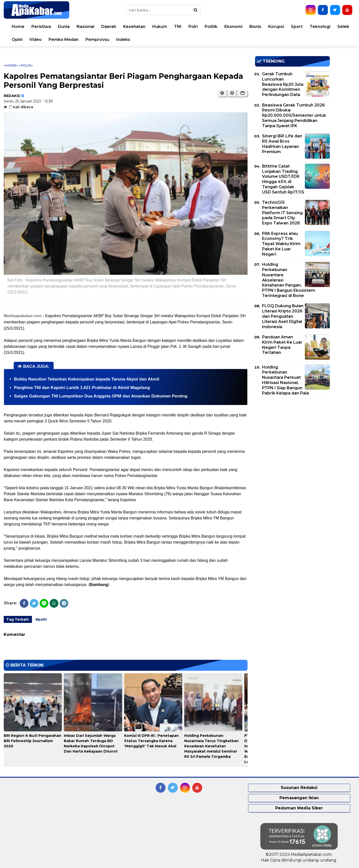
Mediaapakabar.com (23, 316)
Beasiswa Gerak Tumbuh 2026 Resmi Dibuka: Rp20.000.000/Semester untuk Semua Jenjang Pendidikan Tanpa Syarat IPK (294, 115)
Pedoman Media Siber (299, 808)
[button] (242, 93)
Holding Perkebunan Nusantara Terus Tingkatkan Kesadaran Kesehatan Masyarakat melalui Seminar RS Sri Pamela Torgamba (211, 746)
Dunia (64, 27)
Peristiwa (41, 27)
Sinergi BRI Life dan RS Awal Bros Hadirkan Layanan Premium (282, 144)
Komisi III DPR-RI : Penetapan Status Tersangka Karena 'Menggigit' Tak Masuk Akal (151, 741)
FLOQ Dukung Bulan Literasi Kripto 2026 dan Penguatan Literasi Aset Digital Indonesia (283, 316)
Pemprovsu (97, 40)
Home (18, 27)
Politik (211, 27)
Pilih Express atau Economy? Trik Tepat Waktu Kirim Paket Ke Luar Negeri (281, 244)
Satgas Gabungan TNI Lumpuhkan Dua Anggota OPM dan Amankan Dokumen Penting (101, 396)
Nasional (85, 27)
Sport (297, 27)
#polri (41, 619)
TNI (178, 27)
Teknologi (320, 27)
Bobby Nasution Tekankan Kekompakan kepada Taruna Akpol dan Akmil (87, 379)
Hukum (160, 27)
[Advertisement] (292, 437)
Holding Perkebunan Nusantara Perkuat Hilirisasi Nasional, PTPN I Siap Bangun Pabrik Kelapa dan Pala (285, 380)
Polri (193, 27)
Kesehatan (134, 27)
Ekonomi (233, 27)
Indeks (123, 40)
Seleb (343, 27)
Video (36, 40)
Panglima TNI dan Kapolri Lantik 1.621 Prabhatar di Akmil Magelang (82, 388)
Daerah (109, 27)
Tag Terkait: (18, 619)
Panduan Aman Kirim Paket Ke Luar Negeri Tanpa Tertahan (282, 345)
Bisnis (255, 27)
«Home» (11, 65)
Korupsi (276, 27)
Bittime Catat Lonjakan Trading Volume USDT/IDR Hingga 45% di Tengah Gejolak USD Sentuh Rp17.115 (283, 179)
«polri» (26, 65)
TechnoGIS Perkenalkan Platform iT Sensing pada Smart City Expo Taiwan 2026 (282, 213)
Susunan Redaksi (299, 788)
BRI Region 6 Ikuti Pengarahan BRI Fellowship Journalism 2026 (33, 741)
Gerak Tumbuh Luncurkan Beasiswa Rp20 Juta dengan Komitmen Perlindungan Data (283, 84)
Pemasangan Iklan (299, 798)
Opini (17, 40)
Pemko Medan (64, 40)
